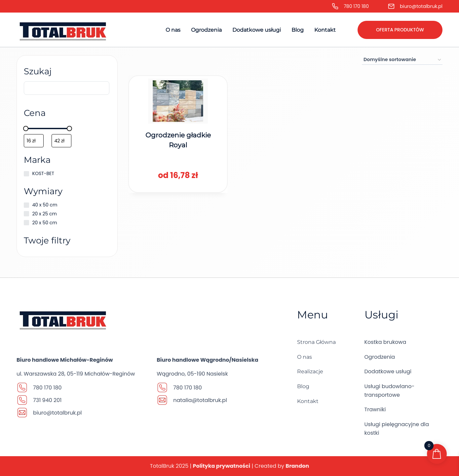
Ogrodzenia (206, 30)
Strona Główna (316, 342)
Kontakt (325, 30)
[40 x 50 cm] (27, 207)
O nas (173, 30)
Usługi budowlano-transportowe (390, 391)
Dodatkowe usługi (257, 30)
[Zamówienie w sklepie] (402, 60)
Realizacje (310, 371)
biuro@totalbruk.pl (421, 6)
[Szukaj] (67, 90)
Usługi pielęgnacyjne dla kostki (397, 429)
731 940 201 (47, 400)
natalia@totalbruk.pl (200, 400)
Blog (298, 30)
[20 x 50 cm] (27, 225)
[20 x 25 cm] (27, 216)
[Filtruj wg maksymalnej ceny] (62, 143)
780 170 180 (356, 6)
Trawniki (375, 409)
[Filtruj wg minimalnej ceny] (35, 143)
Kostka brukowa (385, 342)
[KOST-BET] (27, 176)
